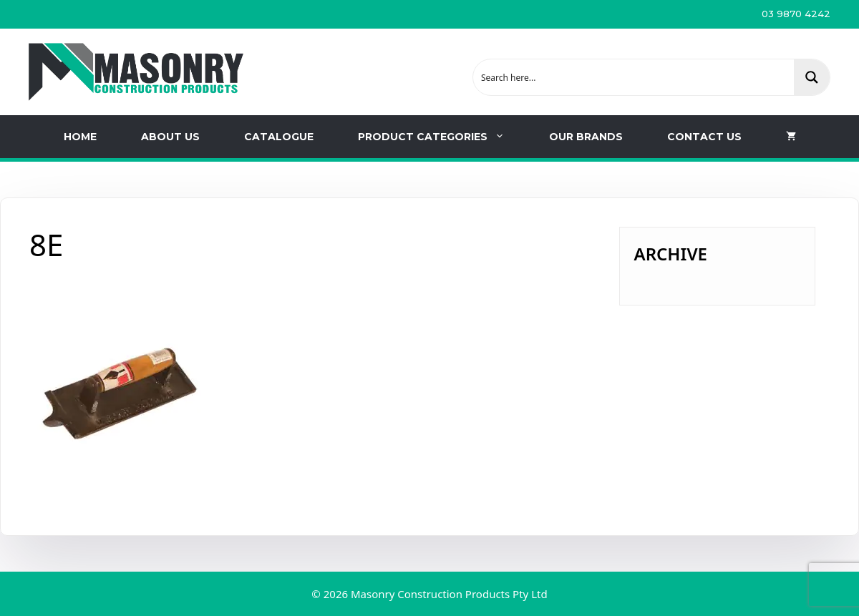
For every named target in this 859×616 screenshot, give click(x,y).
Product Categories (442, 137)
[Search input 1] (634, 77)
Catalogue (279, 137)
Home (80, 137)
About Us (170, 137)
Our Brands (586, 137)
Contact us (704, 137)
